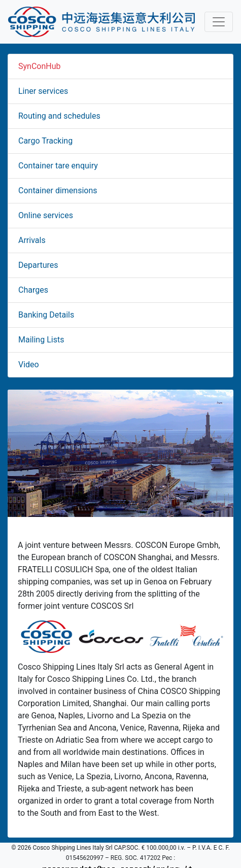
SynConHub (40, 66)
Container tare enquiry (58, 166)
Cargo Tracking (45, 141)
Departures (38, 265)
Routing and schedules (59, 116)
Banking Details (46, 315)
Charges (33, 290)
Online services (46, 215)
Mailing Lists (41, 340)
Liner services (43, 91)
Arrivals (32, 240)
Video (29, 364)
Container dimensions (58, 190)
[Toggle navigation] (219, 22)
